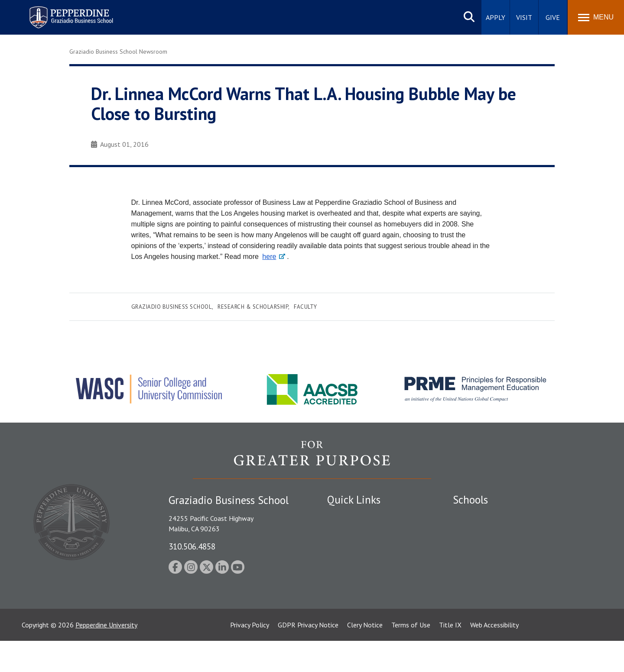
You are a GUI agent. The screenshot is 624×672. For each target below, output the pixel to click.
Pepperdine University (106, 656)
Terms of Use (411, 656)
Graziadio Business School (172, 307)
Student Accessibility (357, 546)
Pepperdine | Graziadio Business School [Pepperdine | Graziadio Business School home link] (60, 12)
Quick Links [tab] (354, 500)
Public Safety (346, 531)
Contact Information (357, 591)
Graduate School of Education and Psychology (520, 561)
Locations (341, 516)
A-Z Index (341, 607)
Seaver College (474, 516)
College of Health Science (491, 601)
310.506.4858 (192, 546)
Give (553, 17)
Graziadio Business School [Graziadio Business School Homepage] (491, 546)
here (269, 257)
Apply (496, 17)
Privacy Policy (250, 656)
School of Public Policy (486, 585)
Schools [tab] (470, 500)
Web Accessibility (494, 656)
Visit (524, 17)
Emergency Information (361, 561)
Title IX (450, 656)
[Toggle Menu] (596, 17)
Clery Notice (365, 656)
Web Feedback (348, 621)
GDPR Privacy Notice (308, 656)
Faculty (305, 307)
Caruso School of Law (485, 531)
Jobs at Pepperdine (354, 576)
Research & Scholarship (253, 307)
